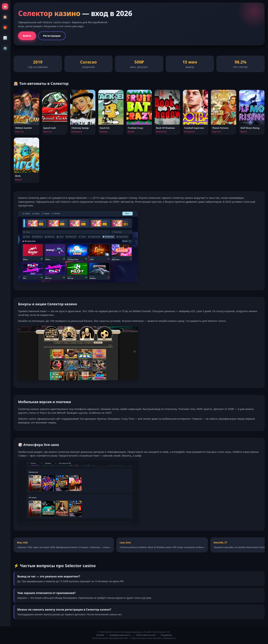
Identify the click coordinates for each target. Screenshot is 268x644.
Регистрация (52, 36)
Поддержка (166, 635)
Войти (27, 36)
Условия (100, 635)
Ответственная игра (146, 635)
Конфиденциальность (120, 635)
